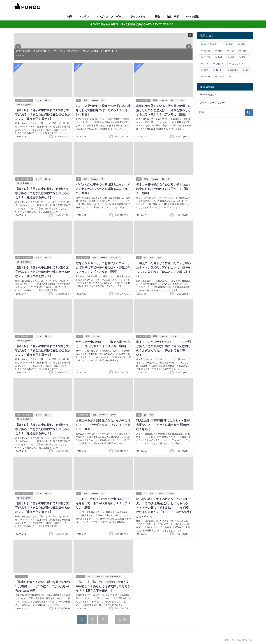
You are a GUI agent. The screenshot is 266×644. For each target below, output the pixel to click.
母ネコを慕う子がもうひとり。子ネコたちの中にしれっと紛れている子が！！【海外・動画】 (163, 189)
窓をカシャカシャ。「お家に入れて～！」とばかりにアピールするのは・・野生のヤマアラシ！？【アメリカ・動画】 (103, 267)
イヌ (232, 51)
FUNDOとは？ (208, 94)
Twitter (207, 77)
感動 (220, 51)
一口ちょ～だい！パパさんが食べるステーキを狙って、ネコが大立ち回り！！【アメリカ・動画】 (103, 503)
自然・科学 (173, 17)
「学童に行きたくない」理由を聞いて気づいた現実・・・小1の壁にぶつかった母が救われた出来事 (43, 586)
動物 (157, 17)
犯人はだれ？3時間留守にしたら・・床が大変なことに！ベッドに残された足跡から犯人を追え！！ (163, 424)
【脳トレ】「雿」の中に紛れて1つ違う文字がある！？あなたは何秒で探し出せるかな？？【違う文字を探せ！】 (43, 272)
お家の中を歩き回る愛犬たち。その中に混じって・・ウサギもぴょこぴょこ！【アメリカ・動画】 (103, 424)
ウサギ (174, 336)
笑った (207, 51)
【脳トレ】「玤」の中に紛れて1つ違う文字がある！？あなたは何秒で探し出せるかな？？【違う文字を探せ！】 (43, 114)
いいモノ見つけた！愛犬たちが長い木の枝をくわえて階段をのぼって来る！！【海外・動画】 (103, 110)
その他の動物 (143, 100)
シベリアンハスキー (166, 493)
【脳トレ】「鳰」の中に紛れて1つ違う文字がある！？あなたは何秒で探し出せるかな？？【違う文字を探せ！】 (43, 429)
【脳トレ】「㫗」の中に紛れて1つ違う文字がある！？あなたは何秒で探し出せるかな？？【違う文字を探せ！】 (43, 193)
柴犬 (159, 257)
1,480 (122, 619)
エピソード (22, 576)
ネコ (206, 64)
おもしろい (237, 64)
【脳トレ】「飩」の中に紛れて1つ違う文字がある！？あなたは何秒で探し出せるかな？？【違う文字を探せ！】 (43, 350)
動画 (85, 100)
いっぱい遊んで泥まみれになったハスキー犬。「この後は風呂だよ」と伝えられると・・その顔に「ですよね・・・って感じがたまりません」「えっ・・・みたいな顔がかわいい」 (163, 507)
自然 (79, 336)
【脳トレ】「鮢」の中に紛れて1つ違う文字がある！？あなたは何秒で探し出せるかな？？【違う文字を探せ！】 (103, 586)
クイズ (39, 100)
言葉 (232, 57)
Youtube (94, 100)
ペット (221, 77)
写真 (152, 257)
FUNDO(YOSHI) (63, 136)
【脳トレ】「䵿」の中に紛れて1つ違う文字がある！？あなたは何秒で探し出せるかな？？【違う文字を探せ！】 (43, 507)
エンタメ (84, 17)
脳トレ (48, 100)
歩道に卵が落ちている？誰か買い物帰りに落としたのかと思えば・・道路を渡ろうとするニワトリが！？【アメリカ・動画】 (163, 110)
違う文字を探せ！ (24, 100)
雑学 (70, 17)
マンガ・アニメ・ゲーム (110, 17)
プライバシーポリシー (212, 103)
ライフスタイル (139, 17)
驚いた (245, 57)
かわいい (220, 64)
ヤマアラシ (115, 257)
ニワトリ (180, 100)
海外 (244, 51)
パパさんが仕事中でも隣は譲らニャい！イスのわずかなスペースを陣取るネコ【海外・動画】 (103, 189)
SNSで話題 (192, 17)
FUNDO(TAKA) (62, 608)
